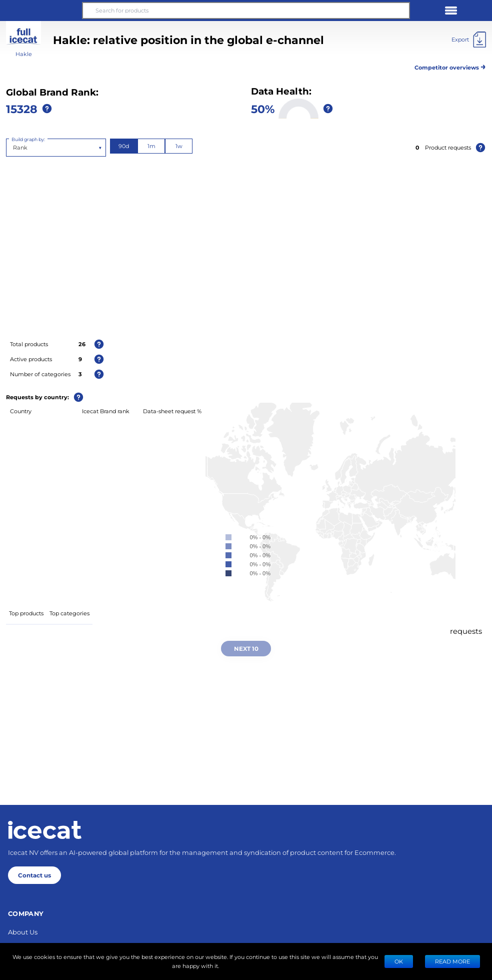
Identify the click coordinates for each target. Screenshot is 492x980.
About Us (23, 932)
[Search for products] (246, 11)
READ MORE (452, 961)
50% (263, 109)
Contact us (34, 875)
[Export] (469, 40)
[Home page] (45, 830)
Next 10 (246, 648)
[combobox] (14, 148)
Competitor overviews (450, 66)
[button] (41, 11)
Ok (399, 961)
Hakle (24, 54)
